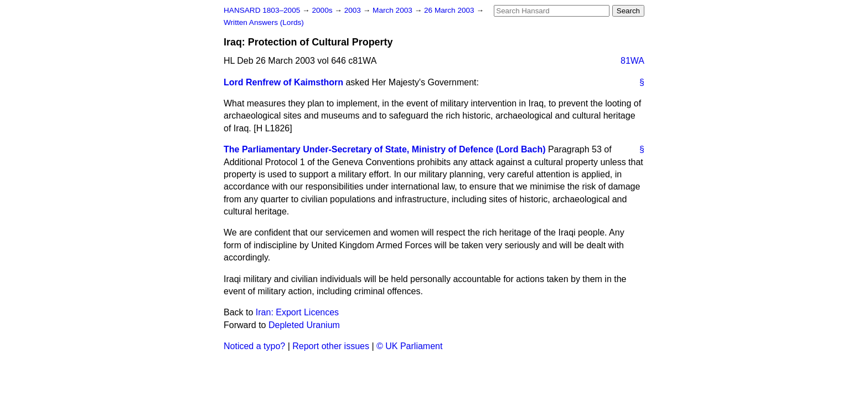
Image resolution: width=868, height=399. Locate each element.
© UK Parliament (409, 346)
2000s (323, 10)
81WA (632, 61)
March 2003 (394, 10)
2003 (354, 10)
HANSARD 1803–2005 (262, 10)
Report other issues (331, 346)
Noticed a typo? (254, 346)
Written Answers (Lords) (264, 22)
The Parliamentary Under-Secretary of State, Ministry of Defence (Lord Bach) (384, 149)
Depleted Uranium (304, 325)
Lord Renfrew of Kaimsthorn (283, 82)
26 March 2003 (450, 10)
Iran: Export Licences (297, 312)
